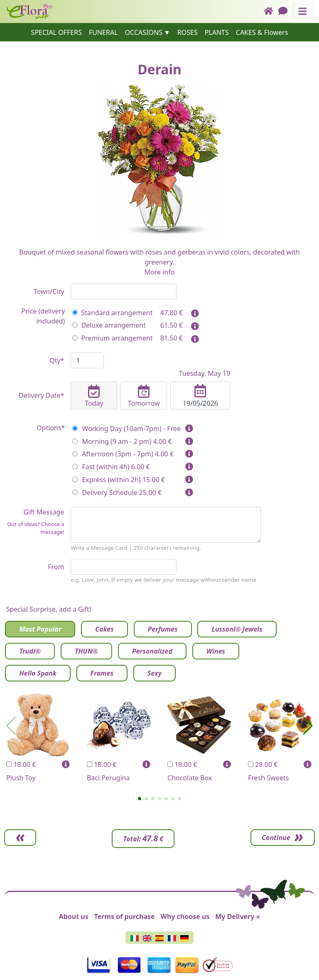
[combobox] (124, 292)
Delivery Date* (41, 395)
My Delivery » (238, 916)
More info (160, 272)
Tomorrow (144, 396)
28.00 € (263, 764)
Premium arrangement (112, 338)
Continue (273, 838)
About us (74, 916)
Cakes (104, 629)
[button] (140, 799)
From (56, 567)
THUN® (86, 651)
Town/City (49, 292)
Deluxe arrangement (109, 325)
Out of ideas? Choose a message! (36, 528)
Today (94, 396)
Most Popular (40, 629)
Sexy (155, 673)
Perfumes (163, 629)
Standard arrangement (112, 313)
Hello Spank (38, 673)
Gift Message (34, 522)
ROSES (188, 32)
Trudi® (30, 651)
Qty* (57, 360)
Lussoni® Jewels (237, 629)
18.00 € (21, 764)
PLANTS (217, 32)
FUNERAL (103, 32)
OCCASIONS (144, 32)
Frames (102, 673)
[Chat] (286, 11)
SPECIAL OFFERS (56, 32)
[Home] (271, 11)
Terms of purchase (125, 916)
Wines (216, 651)
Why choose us (185, 916)
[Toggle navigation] (303, 11)
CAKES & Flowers (262, 32)
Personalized (152, 651)
